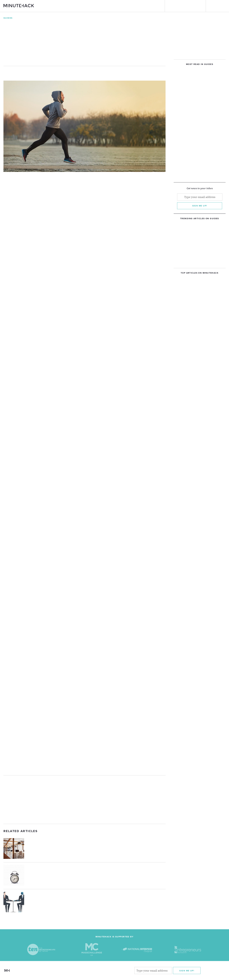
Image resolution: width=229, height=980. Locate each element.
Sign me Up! (187, 971)
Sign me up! (200, 206)
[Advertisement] (84, 800)
